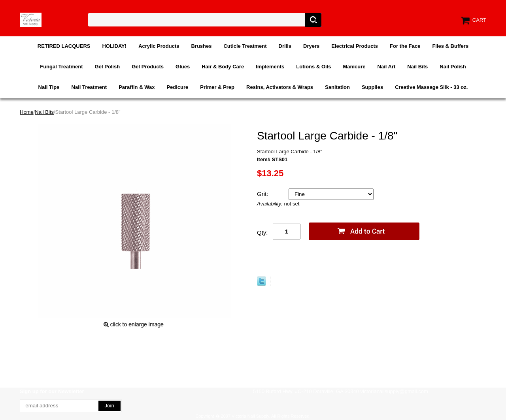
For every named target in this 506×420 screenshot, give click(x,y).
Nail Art (387, 67)
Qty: (262, 233)
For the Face (405, 46)
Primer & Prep (217, 87)
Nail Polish (453, 67)
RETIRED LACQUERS (64, 46)
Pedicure (177, 87)
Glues (183, 67)
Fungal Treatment (61, 67)
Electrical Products (355, 46)
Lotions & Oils (313, 67)
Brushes (201, 46)
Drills (285, 46)
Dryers (311, 46)
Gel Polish (108, 67)
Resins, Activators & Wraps (280, 87)
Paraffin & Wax (137, 87)
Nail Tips (49, 87)
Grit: (263, 194)
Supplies (372, 87)
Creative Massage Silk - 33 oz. (431, 87)
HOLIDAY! (114, 46)
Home (27, 112)
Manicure (354, 67)
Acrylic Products (159, 46)
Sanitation (337, 87)
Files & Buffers (450, 46)
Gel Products (148, 67)
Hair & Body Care (223, 67)
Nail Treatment (89, 87)
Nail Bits (417, 67)
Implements (270, 67)
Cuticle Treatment (245, 46)
